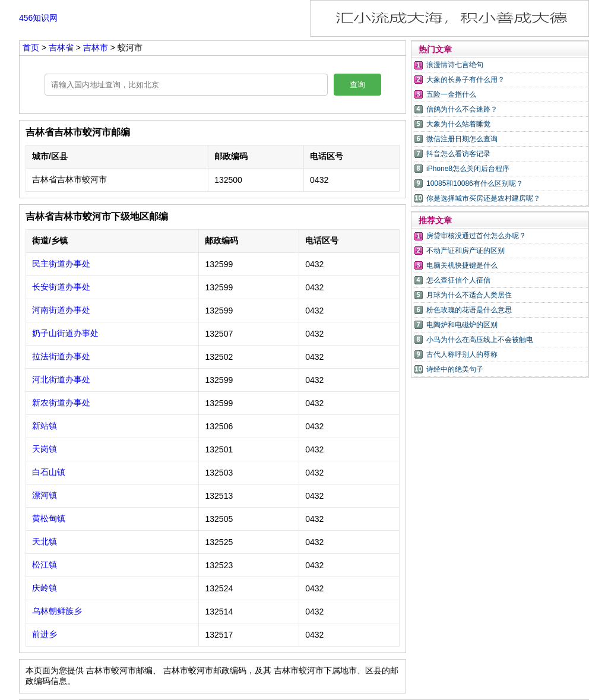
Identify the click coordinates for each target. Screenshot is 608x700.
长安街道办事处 (61, 287)
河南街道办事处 (61, 310)
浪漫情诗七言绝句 (455, 65)
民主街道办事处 (61, 264)
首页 (31, 47)
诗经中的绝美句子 (455, 369)
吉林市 (97, 47)
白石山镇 (49, 472)
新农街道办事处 (61, 403)
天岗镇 (45, 449)
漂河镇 (45, 495)
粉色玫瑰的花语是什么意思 (469, 310)
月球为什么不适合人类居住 (469, 295)
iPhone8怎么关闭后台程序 (468, 169)
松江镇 (45, 565)
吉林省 (62, 47)
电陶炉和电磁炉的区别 (462, 325)
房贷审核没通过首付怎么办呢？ (476, 236)
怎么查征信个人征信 (458, 280)
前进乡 (45, 634)
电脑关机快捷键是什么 (462, 265)
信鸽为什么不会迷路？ (462, 109)
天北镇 (45, 541)
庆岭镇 (45, 588)
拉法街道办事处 (61, 356)
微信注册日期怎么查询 (462, 139)
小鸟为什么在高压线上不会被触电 (480, 340)
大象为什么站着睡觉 (458, 124)
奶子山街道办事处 (65, 333)
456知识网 (38, 18)
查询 (357, 85)
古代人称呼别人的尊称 (462, 354)
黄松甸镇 (49, 518)
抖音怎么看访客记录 (458, 154)
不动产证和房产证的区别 (465, 251)
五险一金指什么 (451, 94)
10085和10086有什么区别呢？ (475, 183)
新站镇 (45, 426)
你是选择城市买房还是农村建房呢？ (483, 198)
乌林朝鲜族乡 (57, 611)
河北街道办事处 (61, 379)
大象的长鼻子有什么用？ (465, 80)
